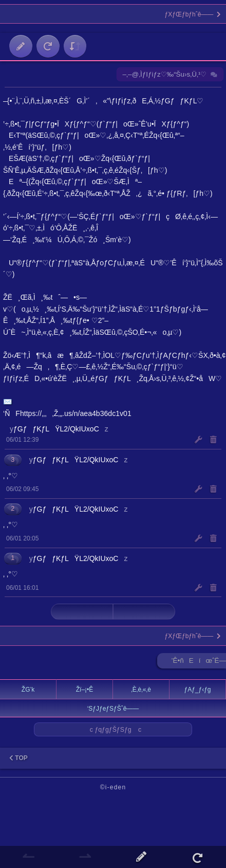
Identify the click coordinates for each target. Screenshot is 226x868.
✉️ (8, 402)
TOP (18, 758)
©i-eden (113, 787)
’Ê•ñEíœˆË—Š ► (199, 663)
